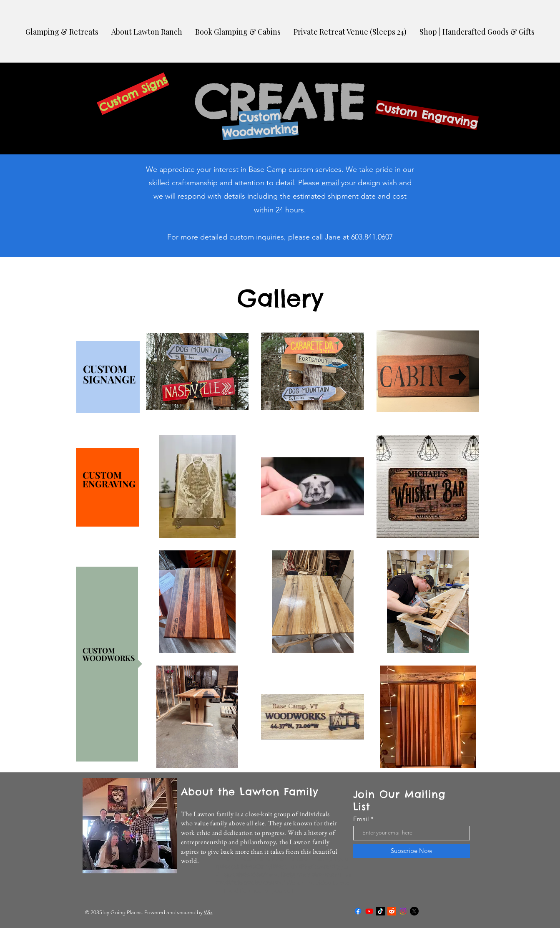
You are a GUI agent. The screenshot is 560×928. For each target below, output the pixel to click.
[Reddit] (392, 911)
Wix (208, 912)
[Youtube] (369, 911)
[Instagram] (403, 911)
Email (361, 819)
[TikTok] (380, 911)
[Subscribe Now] (412, 851)
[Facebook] (358, 911)
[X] (414, 911)
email (330, 183)
